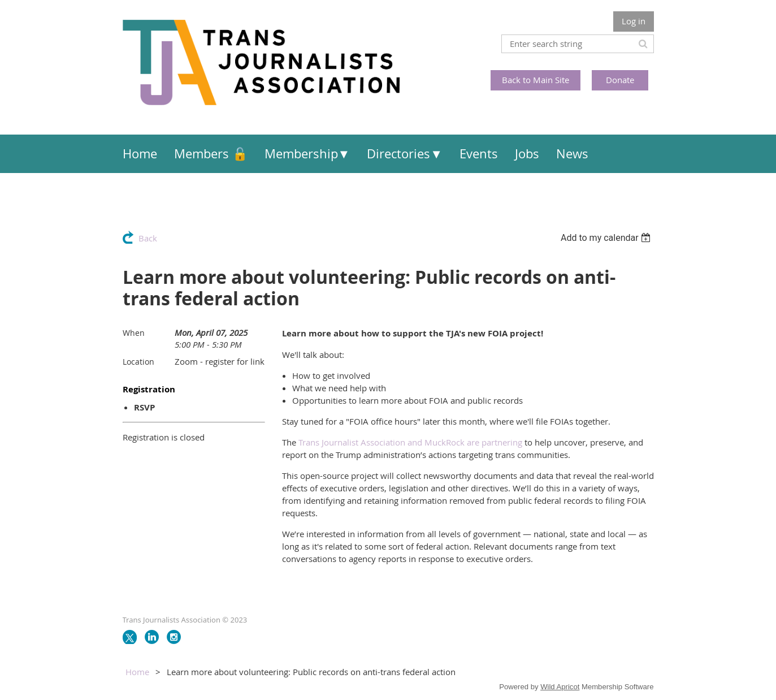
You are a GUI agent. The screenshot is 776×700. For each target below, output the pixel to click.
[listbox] (607, 238)
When (134, 333)
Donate (620, 80)
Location (138, 362)
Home (137, 672)
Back (148, 238)
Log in (634, 21)
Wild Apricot (560, 687)
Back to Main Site (536, 80)
